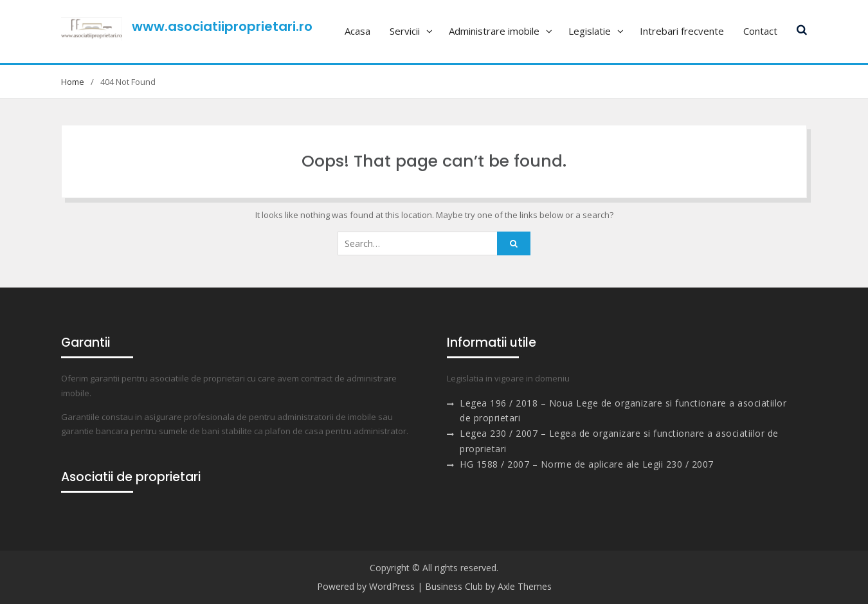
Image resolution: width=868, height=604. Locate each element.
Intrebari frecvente (682, 31)
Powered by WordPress (366, 586)
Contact (760, 31)
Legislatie (590, 31)
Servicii (405, 31)
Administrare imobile (494, 31)
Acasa (357, 31)
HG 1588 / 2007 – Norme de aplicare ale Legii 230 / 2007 (587, 464)
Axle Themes (525, 586)
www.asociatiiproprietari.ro (222, 26)
